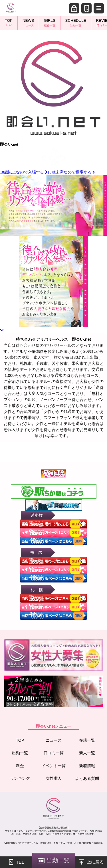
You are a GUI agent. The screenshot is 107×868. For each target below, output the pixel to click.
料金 (20, 766)
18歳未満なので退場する (71, 172)
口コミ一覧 (54, 753)
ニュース (54, 740)
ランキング (20, 778)
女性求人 (54, 778)
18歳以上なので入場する (24, 172)
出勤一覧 (20, 753)
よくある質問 (87, 778)
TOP (20, 740)
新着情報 (87, 766)
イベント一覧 (54, 766)
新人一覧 (87, 753)
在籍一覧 (87, 740)
